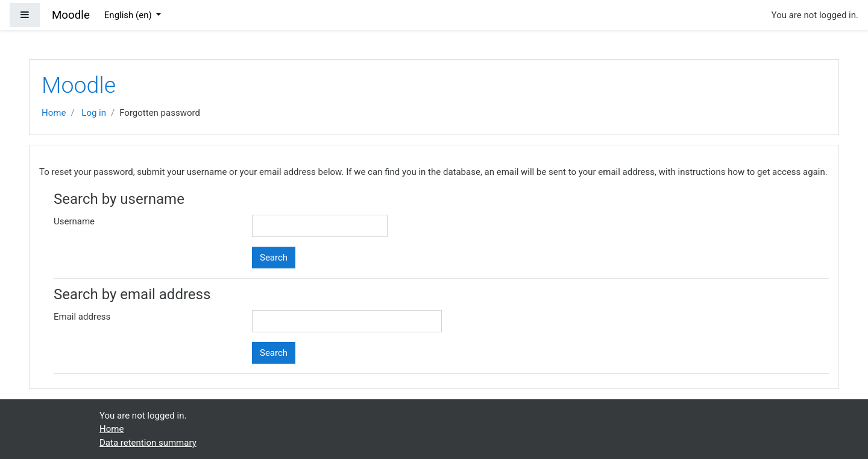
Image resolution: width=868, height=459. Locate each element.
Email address (82, 317)
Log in (94, 113)
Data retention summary (148, 443)
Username (74, 221)
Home (54, 113)
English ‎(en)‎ (129, 15)
